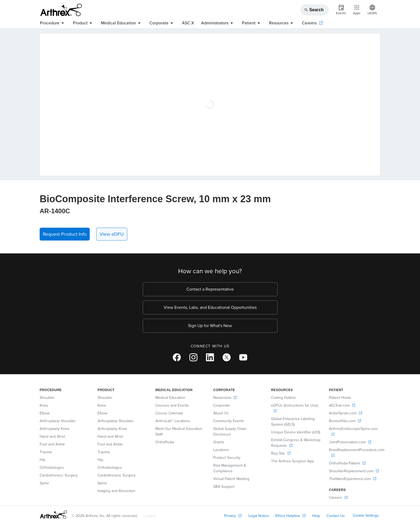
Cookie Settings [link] (366, 515)
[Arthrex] (61, 10)
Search (314, 10)
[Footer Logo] (53, 515)
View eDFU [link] (112, 234)
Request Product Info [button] (65, 234)
